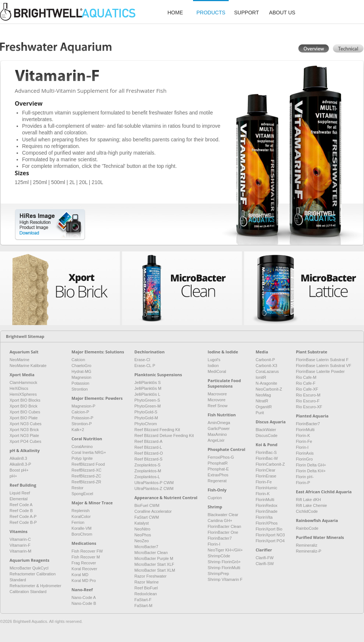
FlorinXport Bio (269, 529)
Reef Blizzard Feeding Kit (157, 430)
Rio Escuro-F (308, 401)
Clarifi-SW (265, 564)
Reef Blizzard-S (149, 459)
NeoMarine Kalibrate (28, 366)
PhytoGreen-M (148, 406)
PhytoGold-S (146, 412)
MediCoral (217, 371)
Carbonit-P (265, 360)
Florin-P (303, 483)
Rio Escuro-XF (309, 407)
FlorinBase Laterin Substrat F (322, 360)
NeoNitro (142, 529)
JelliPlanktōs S (148, 382)
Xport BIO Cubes (25, 412)
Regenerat (217, 481)
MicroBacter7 (147, 547)
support (247, 13)
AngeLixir (216, 440)
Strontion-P (82, 424)
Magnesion (82, 377)
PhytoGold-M (146, 418)
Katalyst (142, 523)
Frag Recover (84, 563)
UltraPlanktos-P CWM (154, 483)
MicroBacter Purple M (154, 558)
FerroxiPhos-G (221, 457)
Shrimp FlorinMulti (224, 568)
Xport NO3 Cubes (26, 424)
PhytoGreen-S (147, 400)
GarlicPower (219, 428)
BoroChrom (82, 534)
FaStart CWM (147, 517)
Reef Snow (218, 406)
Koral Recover (85, 569)
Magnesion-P (84, 406)
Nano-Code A (84, 597)
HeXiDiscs (19, 388)
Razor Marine (147, 582)
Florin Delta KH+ (311, 471)
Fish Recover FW (87, 551)
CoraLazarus (267, 371)
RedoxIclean (146, 594)
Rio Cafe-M (306, 377)
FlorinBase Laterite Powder (320, 371)
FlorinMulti (265, 500)
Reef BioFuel (146, 588)
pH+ (13, 476)
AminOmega (219, 423)
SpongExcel (83, 494)
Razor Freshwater (151, 576)
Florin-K (263, 494)
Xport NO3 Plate (24, 435)
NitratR (262, 401)
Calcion (78, 360)
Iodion (213, 366)
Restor (78, 488)
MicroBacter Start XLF (154, 564)
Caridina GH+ (220, 521)
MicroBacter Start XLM (155, 570)
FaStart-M (144, 606)
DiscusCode (266, 435)
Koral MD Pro (84, 581)
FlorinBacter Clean (224, 526)
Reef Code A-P (23, 516)
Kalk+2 (78, 430)
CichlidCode (307, 511)
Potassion (81, 383)
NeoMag (263, 395)
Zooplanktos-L (147, 477)
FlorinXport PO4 (270, 541)
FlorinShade (266, 511)
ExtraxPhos (218, 475)
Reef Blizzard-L (148, 447)
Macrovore (217, 394)
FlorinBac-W (267, 458)
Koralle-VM (82, 528)
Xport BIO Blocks (25, 400)
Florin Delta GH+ (311, 465)
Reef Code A (21, 505)
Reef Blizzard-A (149, 441)
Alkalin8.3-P (20, 464)
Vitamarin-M (20, 551)
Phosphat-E (218, 469)
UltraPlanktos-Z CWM (154, 488)
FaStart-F (143, 600)
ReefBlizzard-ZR (87, 482)
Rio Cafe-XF (307, 389)
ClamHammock (23, 382)
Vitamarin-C (20, 539)
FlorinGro (304, 459)
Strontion (80, 389)
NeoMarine (19, 360)
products (211, 13)
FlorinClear (265, 470)
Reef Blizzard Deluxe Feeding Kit (164, 435)
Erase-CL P (145, 366)
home (175, 13)
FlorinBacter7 (220, 538)
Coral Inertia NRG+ (89, 452)
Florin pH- (305, 477)
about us (282, 13)
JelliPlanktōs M (148, 388)
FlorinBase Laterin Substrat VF (324, 366)
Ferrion (78, 522)
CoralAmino (82, 447)
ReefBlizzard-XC (87, 470)
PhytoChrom (146, 424)
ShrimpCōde (219, 556)
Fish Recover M (86, 557)
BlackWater (266, 430)
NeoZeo (142, 541)
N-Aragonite (266, 383)
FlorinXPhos (267, 523)
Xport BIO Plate (24, 418)
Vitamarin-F (20, 545)
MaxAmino (217, 434)
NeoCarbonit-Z (269, 389)
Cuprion (215, 498)
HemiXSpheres (23, 394)
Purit (260, 413)
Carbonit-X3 (266, 366)
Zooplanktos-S (148, 465)
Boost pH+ (19, 470)
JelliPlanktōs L (147, 394)
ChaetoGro (82, 366)
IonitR (261, 377)
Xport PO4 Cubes (25, 441)
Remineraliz (307, 545)
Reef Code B (21, 511)
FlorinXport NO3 (270, 535)
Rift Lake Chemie (311, 505)
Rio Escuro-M (308, 395)
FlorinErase (266, 476)
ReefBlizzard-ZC (87, 476)
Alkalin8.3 (18, 458)
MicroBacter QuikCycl (29, 568)
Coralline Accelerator (153, 511)
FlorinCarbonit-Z (270, 464)
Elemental (19, 499)
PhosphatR (218, 463)
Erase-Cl (142, 360)
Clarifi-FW (265, 558)
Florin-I (214, 544)
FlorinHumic (266, 488)
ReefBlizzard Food (88, 464)
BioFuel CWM (147, 505)
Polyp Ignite (82, 458)
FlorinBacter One (223, 532)
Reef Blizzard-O (149, 453)
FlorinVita (264, 517)
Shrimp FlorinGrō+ (224, 562)
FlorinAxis (305, 453)
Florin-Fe (264, 482)
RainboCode (307, 528)
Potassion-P (83, 418)
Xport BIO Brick (24, 406)
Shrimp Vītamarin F (225, 579)
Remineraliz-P (309, 551)
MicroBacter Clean (151, 553)
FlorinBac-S (266, 452)
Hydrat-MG (82, 371)
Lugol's (214, 360)
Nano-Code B (84, 603)
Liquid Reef (20, 493)
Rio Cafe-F (306, 383)
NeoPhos (143, 535)
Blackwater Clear (223, 515)
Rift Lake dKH (308, 500)
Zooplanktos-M (148, 471)
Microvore (217, 400)
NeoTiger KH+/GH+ (225, 550)
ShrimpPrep (218, 574)
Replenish (81, 511)
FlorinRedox (266, 505)
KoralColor (81, 516)
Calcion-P (81, 412)
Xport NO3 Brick (24, 430)
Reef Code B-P (23, 522)
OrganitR (264, 407)
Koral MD (80, 575)
